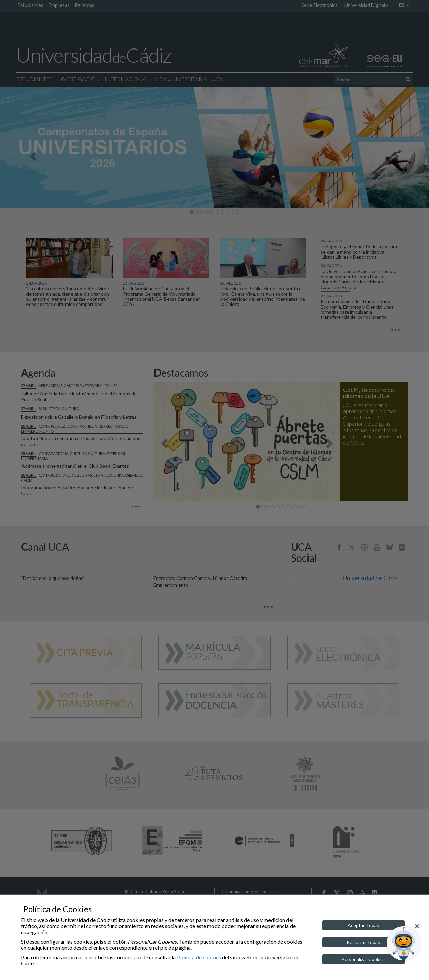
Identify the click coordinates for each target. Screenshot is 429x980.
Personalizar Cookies (363, 959)
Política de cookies (199, 957)
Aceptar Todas (363, 925)
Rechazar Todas (363, 942)
